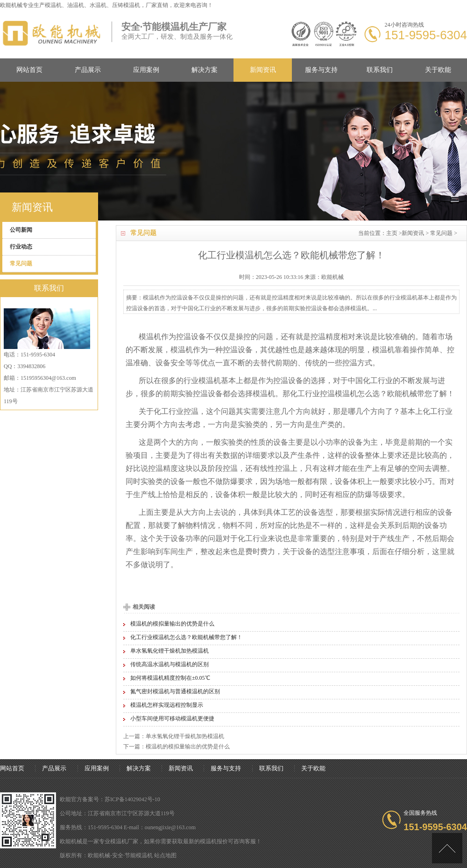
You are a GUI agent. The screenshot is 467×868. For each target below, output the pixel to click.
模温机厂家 (124, 841)
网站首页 (29, 70)
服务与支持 (321, 70)
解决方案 (205, 70)
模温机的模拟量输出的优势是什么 (172, 624)
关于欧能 (438, 70)
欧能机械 (402, 394)
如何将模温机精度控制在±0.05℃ (170, 678)
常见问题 (441, 233)
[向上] (447, 848)
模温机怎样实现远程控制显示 (167, 705)
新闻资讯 (263, 70)
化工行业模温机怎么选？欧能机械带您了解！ (186, 637)
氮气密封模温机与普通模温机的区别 (175, 691)
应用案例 (146, 70)
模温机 (53, 5)
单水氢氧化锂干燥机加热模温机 (170, 651)
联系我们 (380, 70)
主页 (392, 233)
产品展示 (88, 70)
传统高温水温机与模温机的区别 (170, 664)
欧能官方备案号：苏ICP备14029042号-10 (110, 799)
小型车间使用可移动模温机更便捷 (172, 719)
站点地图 (165, 855)
